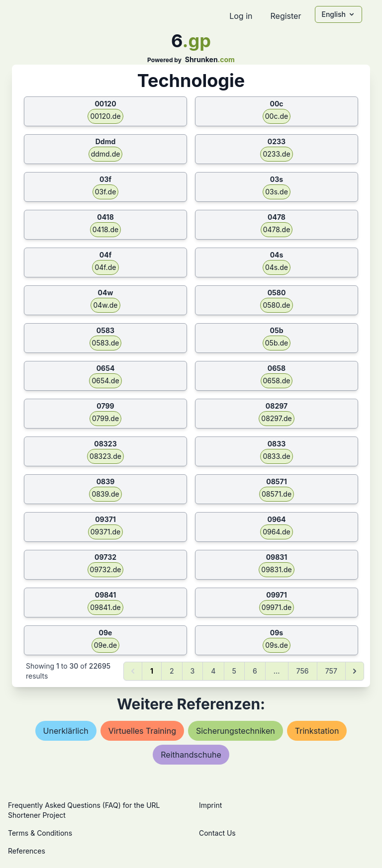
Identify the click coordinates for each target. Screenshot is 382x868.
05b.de (277, 343)
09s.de (277, 645)
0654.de (105, 381)
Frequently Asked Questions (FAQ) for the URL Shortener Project (84, 810)
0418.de (105, 229)
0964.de (277, 532)
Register (286, 16)
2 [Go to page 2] (172, 671)
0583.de (106, 343)
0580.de (276, 305)
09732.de (106, 569)
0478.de (277, 229)
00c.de (277, 116)
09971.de (277, 607)
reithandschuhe (191, 755)
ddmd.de (106, 154)
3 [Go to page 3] (193, 671)
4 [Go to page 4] (213, 671)
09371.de (106, 532)
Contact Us (217, 833)
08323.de (105, 456)
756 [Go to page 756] (303, 671)
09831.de (276, 569)
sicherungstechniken (236, 731)
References (27, 851)
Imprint (210, 805)
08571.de (277, 494)
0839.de (105, 494)
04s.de (277, 267)
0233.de (276, 154)
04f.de (105, 267)
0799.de (105, 418)
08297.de (276, 418)
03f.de (106, 192)
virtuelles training (142, 731)
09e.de (105, 645)
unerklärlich (66, 731)
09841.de (105, 607)
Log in (241, 16)
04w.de (105, 305)
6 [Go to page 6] (255, 671)
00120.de (105, 116)
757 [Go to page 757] (331, 671)
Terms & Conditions (40, 833)
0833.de (276, 456)
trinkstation (317, 731)
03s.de (277, 192)
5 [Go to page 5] (234, 671)
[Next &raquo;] (355, 671)
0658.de (277, 381)
